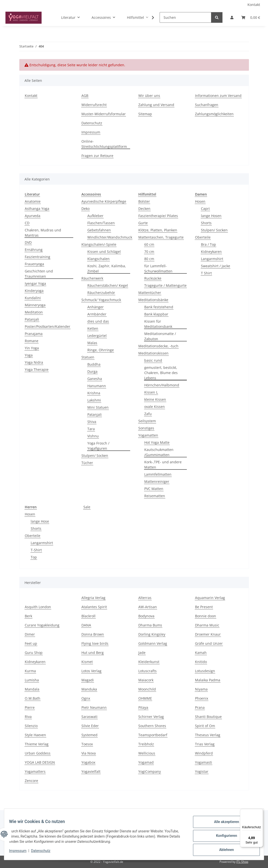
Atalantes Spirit (94, 607)
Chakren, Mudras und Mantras (43, 233)
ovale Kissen (155, 407)
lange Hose (40, 521)
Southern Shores (152, 726)
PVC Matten (154, 489)
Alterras (145, 598)
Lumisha (32, 680)
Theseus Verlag (208, 735)
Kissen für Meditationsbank (158, 324)
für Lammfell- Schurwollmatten (158, 268)
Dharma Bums (150, 625)
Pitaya (143, 707)
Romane (32, 341)
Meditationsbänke (153, 300)
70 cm (149, 252)
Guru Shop (34, 653)
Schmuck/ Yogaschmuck (101, 300)
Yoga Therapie (37, 369)
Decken (144, 209)
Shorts (206, 223)
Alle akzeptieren (223, 825)
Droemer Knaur (208, 634)
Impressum (21, 853)
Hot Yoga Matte (157, 442)
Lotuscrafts (147, 671)
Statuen (88, 357)
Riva (28, 717)
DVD (28, 242)
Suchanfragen (207, 105)
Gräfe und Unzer (209, 643)
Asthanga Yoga (37, 209)
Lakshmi (94, 400)
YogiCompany (150, 771)
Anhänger (96, 307)
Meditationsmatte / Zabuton (160, 336)
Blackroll (88, 616)
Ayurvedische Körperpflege (104, 201)
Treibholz (146, 744)
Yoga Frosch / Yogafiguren (98, 446)
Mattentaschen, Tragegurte (161, 237)
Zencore (31, 781)
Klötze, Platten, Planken (158, 230)
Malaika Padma (208, 680)
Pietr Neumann (94, 707)
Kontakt (254, 5)
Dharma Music (207, 625)
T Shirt (206, 273)
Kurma (30, 671)
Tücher (87, 463)
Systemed (89, 735)
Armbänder (97, 314)
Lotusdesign (205, 671)
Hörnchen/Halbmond (162, 385)
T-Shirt (36, 550)
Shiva (92, 422)
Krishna (94, 393)
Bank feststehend (159, 307)
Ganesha (95, 379)
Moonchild (147, 689)
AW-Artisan (148, 607)
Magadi (88, 680)
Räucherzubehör (101, 293)
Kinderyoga (34, 291)
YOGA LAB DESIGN (40, 762)
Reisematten (155, 496)
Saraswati (89, 717)
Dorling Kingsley (152, 634)
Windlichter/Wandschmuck (110, 237)
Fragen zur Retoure (97, 156)
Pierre (30, 707)
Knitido (201, 662)
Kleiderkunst (149, 662)
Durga (92, 371)
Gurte (143, 223)
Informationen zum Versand (218, 96)
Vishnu (93, 436)
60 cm (149, 244)
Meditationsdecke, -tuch (158, 346)
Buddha (94, 364)
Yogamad (146, 762)
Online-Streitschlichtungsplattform (104, 144)
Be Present (204, 607)
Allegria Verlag (93, 598)
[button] (232, 17)
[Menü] (260, 812)
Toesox (87, 744)
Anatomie (33, 201)
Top (34, 557)
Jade (142, 653)
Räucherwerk (92, 278)
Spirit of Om (205, 726)
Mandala (32, 689)
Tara (91, 429)
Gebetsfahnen (99, 230)
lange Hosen (211, 216)
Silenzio (31, 726)
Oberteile (203, 237)
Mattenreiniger (157, 481)
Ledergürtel (97, 336)
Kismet (87, 662)
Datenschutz (44, 853)
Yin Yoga (32, 348)
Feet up (31, 643)
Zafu (148, 414)
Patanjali (32, 319)
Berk (28, 616)
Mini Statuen (98, 407)
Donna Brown (93, 634)
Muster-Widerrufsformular (104, 114)
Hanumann (97, 386)
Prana (200, 707)
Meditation (34, 312)
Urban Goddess (38, 753)
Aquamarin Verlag (210, 598)
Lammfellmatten (158, 474)
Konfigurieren (223, 838)
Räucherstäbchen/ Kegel (108, 285)
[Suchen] (185, 17)
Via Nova (89, 753)
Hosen (200, 201)
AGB (85, 96)
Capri (205, 209)
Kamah (201, 653)
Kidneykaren (211, 252)
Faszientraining (37, 257)
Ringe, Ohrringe (101, 350)
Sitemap (145, 114)
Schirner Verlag (151, 717)
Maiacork (146, 680)
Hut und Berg (93, 653)
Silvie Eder (90, 726)
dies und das (98, 321)
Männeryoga (35, 305)
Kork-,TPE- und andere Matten (163, 465)
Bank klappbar (156, 314)
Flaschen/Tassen (101, 223)
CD (27, 223)
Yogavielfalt (91, 771)
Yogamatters (35, 771)
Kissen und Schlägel (104, 252)
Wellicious (147, 753)
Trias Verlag (205, 744)
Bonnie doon (206, 616)
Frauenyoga (34, 264)
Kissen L (151, 392)
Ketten (93, 328)
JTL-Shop (242, 862)
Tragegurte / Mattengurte (165, 285)
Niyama (201, 689)
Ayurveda (33, 216)
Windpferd (204, 753)
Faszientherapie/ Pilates (158, 216)
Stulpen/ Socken (95, 456)
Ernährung (34, 250)
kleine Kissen (155, 399)
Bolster (144, 201)
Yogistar (202, 771)
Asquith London (38, 607)
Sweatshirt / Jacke (216, 266)
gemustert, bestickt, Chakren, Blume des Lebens (161, 373)
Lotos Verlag (91, 671)
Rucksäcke (153, 278)
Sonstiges (146, 428)
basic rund (153, 360)
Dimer (30, 634)
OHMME (145, 698)
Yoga (29, 355)
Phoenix (202, 698)
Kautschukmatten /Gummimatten (159, 452)
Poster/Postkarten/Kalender (48, 326)
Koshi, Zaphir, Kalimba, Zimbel (107, 268)
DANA (86, 625)
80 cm (149, 259)
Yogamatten (148, 435)
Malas (92, 343)
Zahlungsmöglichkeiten (214, 114)
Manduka (89, 689)
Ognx (86, 698)
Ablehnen (223, 850)
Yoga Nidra (34, 362)
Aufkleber (95, 216)
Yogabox (88, 762)
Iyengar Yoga (35, 283)
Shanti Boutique (208, 717)
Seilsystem (147, 421)
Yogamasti (204, 762)
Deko (85, 209)
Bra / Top (208, 244)
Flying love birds (95, 643)
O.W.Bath (33, 698)
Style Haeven (35, 735)
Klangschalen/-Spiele (99, 244)
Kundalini (33, 298)
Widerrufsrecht (94, 105)
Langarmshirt (212, 259)
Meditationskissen (153, 353)
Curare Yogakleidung (42, 625)
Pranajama (34, 334)
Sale (87, 507)
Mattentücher (150, 293)
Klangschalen (98, 259)
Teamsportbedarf (153, 735)
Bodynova (146, 616)
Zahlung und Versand (156, 105)
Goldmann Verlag (153, 643)
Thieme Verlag (37, 744)
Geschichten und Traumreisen (39, 274)
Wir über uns (149, 96)
